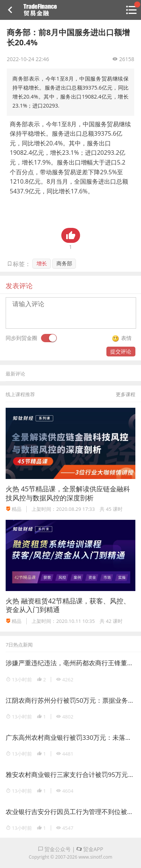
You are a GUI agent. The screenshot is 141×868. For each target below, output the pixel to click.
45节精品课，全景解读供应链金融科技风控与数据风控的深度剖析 (68, 493)
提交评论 (121, 351)
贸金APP (90, 849)
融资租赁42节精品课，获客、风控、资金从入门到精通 (68, 605)
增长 (42, 263)
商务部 (64, 263)
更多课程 (126, 394)
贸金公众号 (55, 849)
